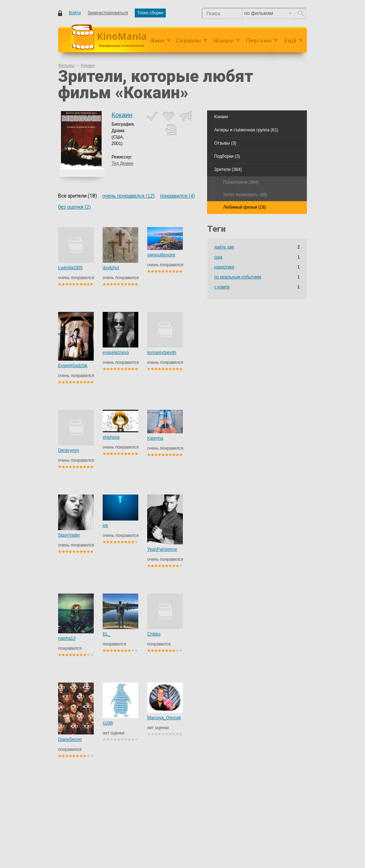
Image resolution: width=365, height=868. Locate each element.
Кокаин (122, 115)
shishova (111, 437)
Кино (158, 41)
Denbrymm (69, 450)
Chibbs (154, 634)
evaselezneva (116, 352)
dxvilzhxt (111, 268)
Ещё (291, 41)
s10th (108, 723)
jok (105, 525)
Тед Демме (122, 163)
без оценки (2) (74, 207)
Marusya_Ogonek (164, 718)
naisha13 (67, 638)
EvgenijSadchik (73, 366)
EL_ (106, 634)
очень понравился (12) (128, 196)
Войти (75, 13)
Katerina (155, 438)
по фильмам (268, 13)
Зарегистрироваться (108, 13)
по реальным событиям (238, 277)
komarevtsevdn (162, 352)
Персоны (259, 41)
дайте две (224, 247)
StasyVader (69, 535)
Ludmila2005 (70, 268)
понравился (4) (178, 196)
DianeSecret (70, 739)
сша (218, 257)
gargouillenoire (161, 255)
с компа (222, 287)
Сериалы (189, 41)
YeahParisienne (162, 549)
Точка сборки (150, 13)
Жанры (224, 41)
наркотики (224, 267)
